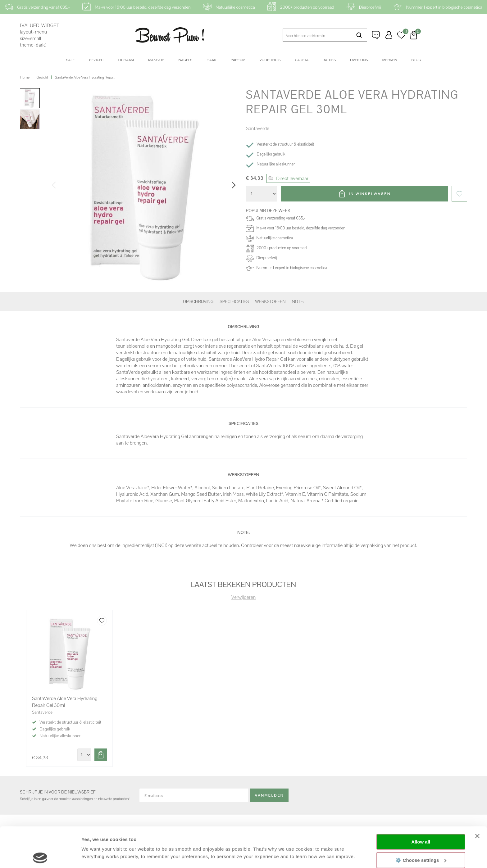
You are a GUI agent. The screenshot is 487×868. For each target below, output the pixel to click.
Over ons (359, 60)
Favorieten (459, 194)
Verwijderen (243, 597)
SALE (71, 60)
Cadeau (302, 60)
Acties (330, 60)
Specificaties (234, 301)
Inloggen (389, 35)
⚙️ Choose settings (421, 820)
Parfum (238, 60)
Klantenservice (376, 35)
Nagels (185, 60)
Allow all (421, 802)
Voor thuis (270, 60)
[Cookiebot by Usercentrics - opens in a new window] (40, 856)
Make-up (156, 60)
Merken (390, 60)
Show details (96, 856)
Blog (416, 60)
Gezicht (96, 60)
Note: (298, 301)
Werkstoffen (270, 301)
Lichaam (126, 60)
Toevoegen (101, 755)
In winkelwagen (370, 194)
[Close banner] (477, 796)
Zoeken (359, 35)
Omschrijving (198, 301)
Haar (211, 60)
